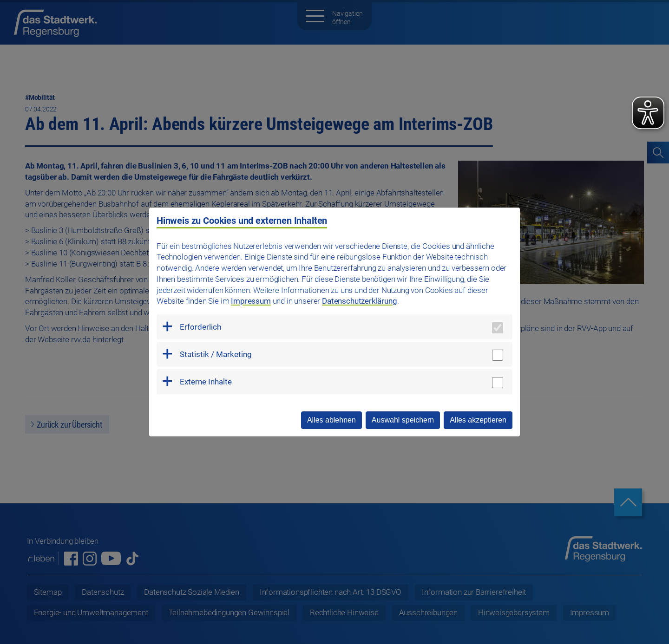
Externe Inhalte (206, 382)
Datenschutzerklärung (360, 301)
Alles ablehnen (331, 420)
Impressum (251, 301)
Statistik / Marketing (216, 354)
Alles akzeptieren (478, 420)
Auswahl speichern (403, 420)
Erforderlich (200, 327)
